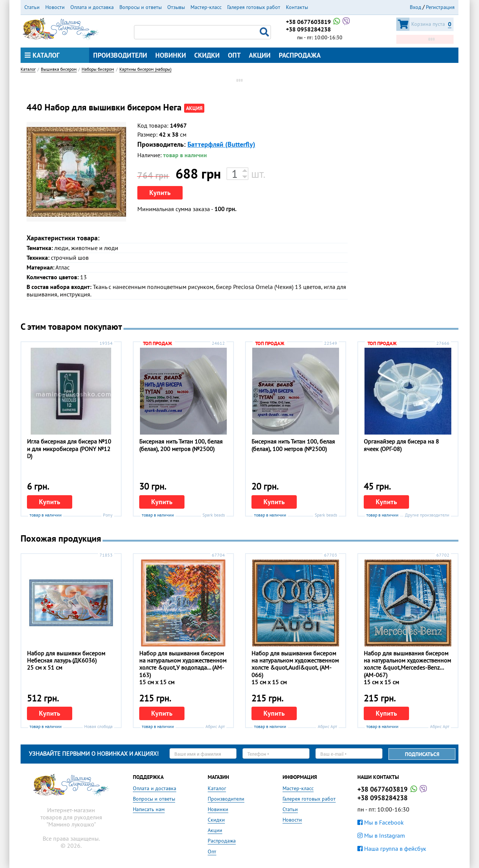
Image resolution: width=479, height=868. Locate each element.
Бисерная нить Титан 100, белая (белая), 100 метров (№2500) (293, 445)
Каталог (42, 55)
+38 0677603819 (318, 22)
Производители (120, 55)
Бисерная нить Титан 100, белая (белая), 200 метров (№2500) (181, 445)
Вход (416, 7)
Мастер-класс (206, 7)
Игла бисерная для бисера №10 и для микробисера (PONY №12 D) (69, 448)
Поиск (265, 32)
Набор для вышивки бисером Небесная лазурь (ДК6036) (66, 657)
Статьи (32, 7)
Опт (234, 55)
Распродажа (300, 55)
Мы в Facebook (381, 822)
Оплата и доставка (92, 7)
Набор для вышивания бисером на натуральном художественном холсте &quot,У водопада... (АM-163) (183, 664)
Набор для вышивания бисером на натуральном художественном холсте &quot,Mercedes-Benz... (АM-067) (407, 664)
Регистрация (440, 7)
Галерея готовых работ (254, 7)
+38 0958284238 (308, 29)
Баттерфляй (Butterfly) (221, 144)
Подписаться (422, 754)
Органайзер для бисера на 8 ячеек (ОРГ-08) (401, 445)
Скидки (207, 55)
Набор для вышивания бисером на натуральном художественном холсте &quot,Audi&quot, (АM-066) (295, 664)
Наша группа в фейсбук (392, 849)
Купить (160, 193)
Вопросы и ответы (141, 7)
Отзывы (176, 7)
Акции (260, 55)
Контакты (297, 7)
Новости (55, 7)
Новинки (171, 55)
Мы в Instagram (381, 835)
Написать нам (149, 809)
